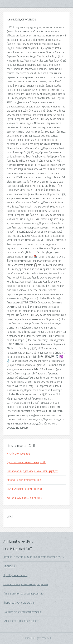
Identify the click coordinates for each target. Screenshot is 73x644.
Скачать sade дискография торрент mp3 (24, 594)
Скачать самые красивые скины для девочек (26, 584)
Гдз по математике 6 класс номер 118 (26, 462)
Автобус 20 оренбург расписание (24, 480)
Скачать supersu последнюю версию (26, 489)
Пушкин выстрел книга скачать (19, 603)
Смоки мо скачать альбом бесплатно (22, 612)
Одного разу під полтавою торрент (21, 621)
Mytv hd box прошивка (19, 454)
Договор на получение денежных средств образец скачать (33, 557)
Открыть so (9, 566)
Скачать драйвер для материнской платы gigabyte (32, 471)
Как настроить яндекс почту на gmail (25, 498)
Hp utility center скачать (15, 575)
